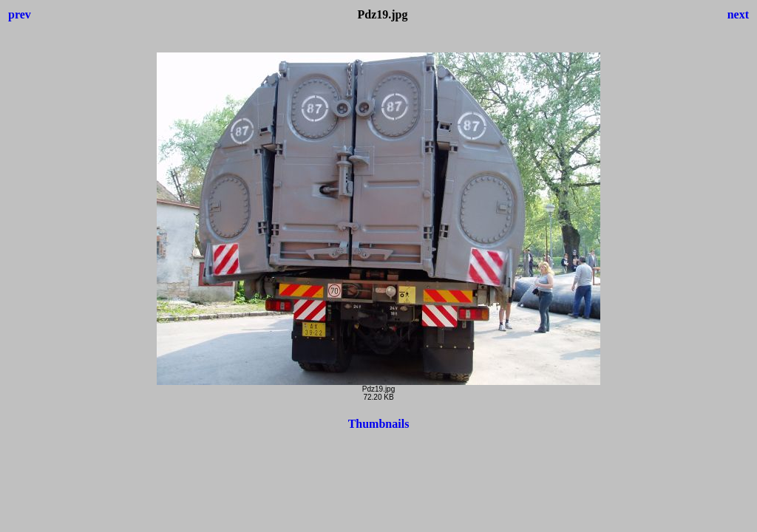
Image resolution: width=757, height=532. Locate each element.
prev (20, 14)
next (738, 14)
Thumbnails (379, 424)
